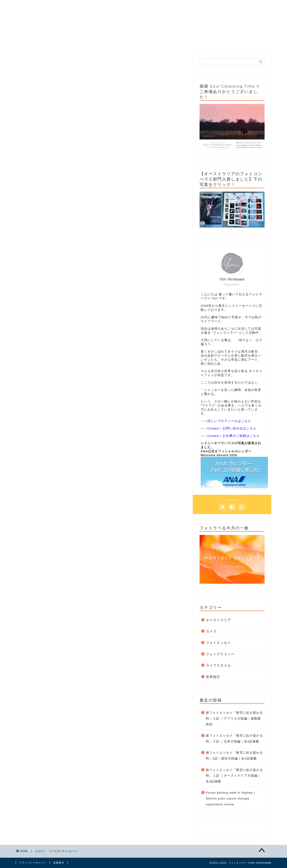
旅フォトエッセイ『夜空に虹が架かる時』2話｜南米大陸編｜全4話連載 (234, 756)
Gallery (123, 40)
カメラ (211, 631)
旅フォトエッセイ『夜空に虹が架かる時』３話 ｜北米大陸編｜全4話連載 (234, 739)
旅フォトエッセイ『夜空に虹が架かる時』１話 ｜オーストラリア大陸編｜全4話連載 (234, 776)
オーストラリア (218, 620)
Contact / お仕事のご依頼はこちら (234, 436)
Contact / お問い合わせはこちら (232, 428)
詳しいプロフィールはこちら (229, 421)
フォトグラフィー (220, 654)
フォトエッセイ (218, 643)
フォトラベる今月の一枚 (164, 41)
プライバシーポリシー (33, 863)
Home (37, 40)
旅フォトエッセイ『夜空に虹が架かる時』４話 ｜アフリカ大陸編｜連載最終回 (234, 718)
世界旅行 (213, 677)
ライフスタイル (218, 665)
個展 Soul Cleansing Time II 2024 (249, 41)
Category (79, 40)
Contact (205, 40)
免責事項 (59, 863)
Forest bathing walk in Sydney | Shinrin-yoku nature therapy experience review (230, 798)
